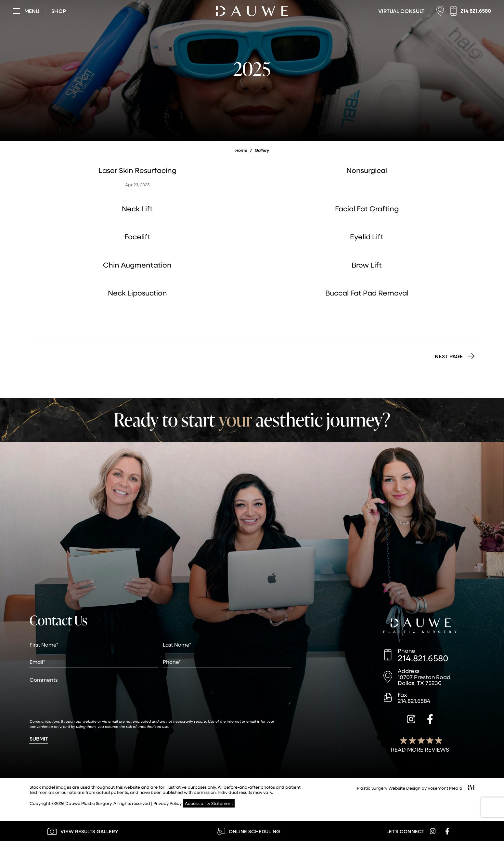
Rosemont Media (445, 788)
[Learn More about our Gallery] (83, 831)
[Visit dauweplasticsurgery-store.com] (58, 11)
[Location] (442, 11)
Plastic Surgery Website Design (389, 788)
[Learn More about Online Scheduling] (249, 831)
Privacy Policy (168, 803)
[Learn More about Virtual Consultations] (401, 11)
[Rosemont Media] (470, 788)
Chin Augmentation (137, 265)
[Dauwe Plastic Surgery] (420, 626)
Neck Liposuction (137, 293)
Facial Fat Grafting (367, 209)
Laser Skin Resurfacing (137, 170)
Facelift (137, 237)
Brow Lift (367, 265)
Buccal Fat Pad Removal (367, 293)
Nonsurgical (367, 170)
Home (241, 150)
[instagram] (411, 720)
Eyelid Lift (367, 237)
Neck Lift (137, 209)
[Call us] (470, 11)
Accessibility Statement (209, 803)
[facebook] (430, 720)
